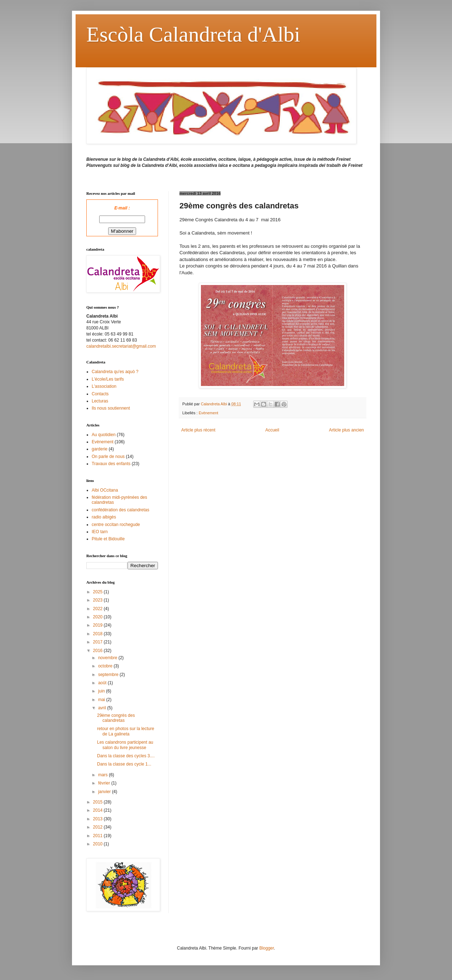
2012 (98, 827)
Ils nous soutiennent (111, 408)
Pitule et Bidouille (108, 539)
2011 (98, 836)
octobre (106, 666)
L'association (104, 386)
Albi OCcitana (105, 490)
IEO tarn (100, 532)
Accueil (272, 430)
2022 (98, 609)
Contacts (100, 394)
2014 (98, 810)
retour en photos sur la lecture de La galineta (126, 731)
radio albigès (104, 517)
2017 (98, 642)
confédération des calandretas (121, 510)
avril (103, 708)
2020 (98, 617)
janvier (105, 792)
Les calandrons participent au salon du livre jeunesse (125, 745)
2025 (98, 592)
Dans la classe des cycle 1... (124, 764)
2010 (98, 844)
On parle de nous (108, 457)
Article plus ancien (347, 430)
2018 (98, 634)
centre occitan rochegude (116, 525)
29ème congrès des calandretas (116, 718)
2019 (98, 625)
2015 (98, 802)
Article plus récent (198, 430)
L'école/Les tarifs (108, 379)
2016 (98, 651)
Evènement (209, 413)
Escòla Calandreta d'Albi (193, 34)
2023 (98, 600)
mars (104, 775)
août (103, 683)
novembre (108, 658)
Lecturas (100, 401)
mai (102, 700)
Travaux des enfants (111, 464)
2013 (98, 819)
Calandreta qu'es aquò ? (115, 372)
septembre (109, 675)
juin (102, 691)
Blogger (267, 948)
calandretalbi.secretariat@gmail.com (121, 346)
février (105, 783)
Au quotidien (104, 435)
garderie (100, 449)
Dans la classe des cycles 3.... (126, 756)
